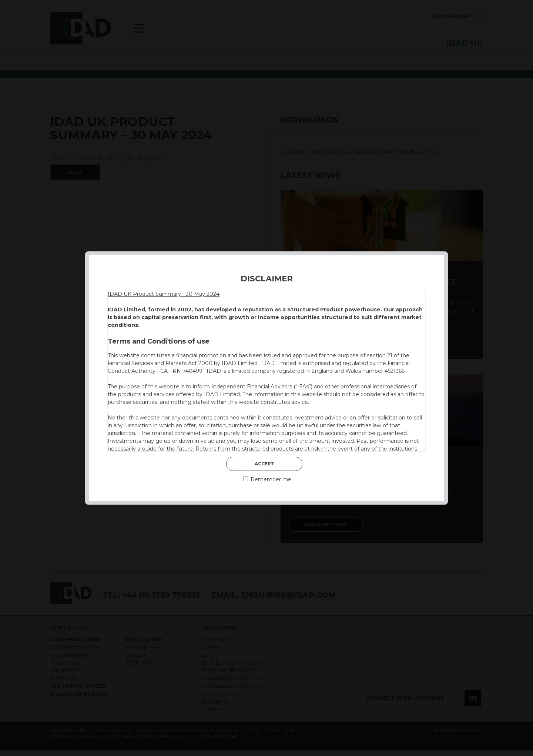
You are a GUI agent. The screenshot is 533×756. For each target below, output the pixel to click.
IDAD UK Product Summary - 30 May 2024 (164, 294)
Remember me (267, 479)
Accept (264, 464)
